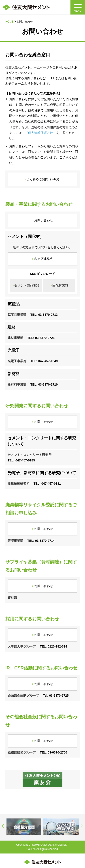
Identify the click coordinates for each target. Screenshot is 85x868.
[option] (24, 826)
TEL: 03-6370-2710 (44, 384)
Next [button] (82, 826)
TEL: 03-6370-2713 (44, 315)
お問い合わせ (44, 220)
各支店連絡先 (44, 259)
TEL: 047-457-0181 (47, 484)
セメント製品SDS (27, 285)
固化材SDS (60, 285)
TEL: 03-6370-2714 (41, 541)
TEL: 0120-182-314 (53, 646)
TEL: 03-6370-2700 (53, 752)
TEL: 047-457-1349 (44, 361)
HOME (9, 22)
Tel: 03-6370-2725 (56, 696)
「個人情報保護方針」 (40, 133)
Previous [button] (3, 826)
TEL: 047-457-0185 (21, 460)
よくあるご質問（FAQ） (44, 179)
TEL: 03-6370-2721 (41, 338)
